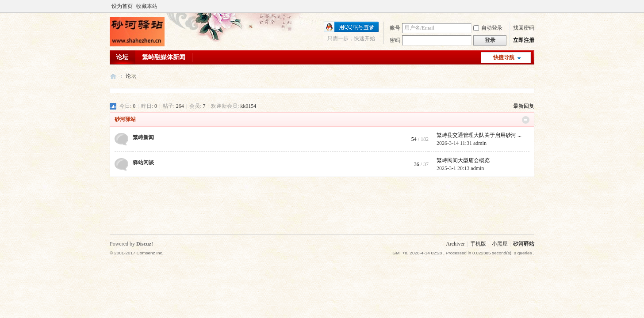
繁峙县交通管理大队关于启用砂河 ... (479, 135)
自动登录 (488, 28)
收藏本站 (147, 6)
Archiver (455, 244)
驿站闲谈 (143, 163)
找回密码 (524, 28)
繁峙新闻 (143, 137)
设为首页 (122, 6)
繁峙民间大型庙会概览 (463, 160)
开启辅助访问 (532, 6)
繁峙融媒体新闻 (164, 57)
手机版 (478, 244)
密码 (395, 40)
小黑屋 (500, 244)
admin (480, 143)
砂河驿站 (113, 76)
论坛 (122, 57)
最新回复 (524, 106)
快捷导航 (504, 57)
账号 (395, 28)
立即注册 (524, 40)
